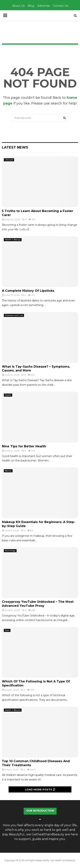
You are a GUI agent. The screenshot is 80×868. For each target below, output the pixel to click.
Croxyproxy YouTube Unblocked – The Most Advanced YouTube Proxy (38, 604)
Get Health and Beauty (63, 860)
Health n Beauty (13, 240)
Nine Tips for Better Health (24, 446)
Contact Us (61, 6)
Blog (31, 6)
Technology (10, 551)
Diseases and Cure (14, 315)
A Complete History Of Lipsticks (28, 291)
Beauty (8, 471)
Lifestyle (9, 160)
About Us (18, 6)
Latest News (15, 147)
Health (8, 395)
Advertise (44, 6)
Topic (7, 630)
